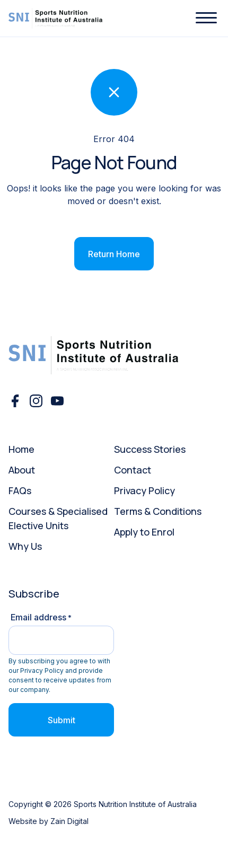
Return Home (114, 254)
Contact (133, 470)
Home (21, 449)
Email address (41, 617)
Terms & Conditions (158, 511)
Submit (62, 720)
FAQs (20, 490)
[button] (206, 18)
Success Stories (150, 449)
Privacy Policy (144, 490)
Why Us (25, 546)
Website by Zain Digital (49, 821)
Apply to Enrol (144, 532)
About (22, 470)
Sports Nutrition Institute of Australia (135, 804)
